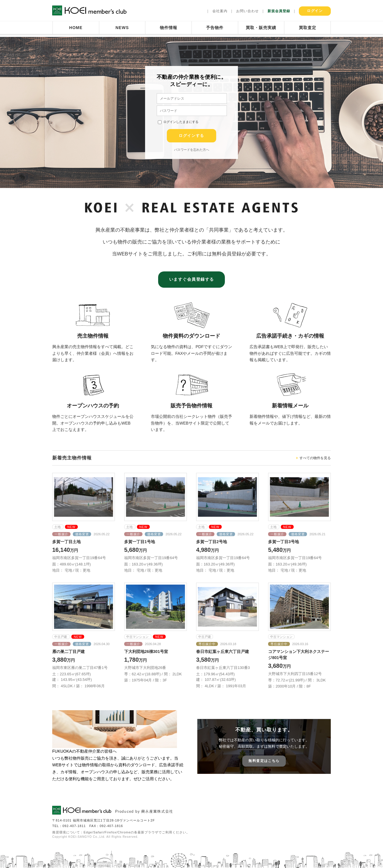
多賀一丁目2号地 (212, 542)
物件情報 (169, 28)
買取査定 (308, 28)
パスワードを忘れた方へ (192, 150)
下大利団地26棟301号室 (146, 652)
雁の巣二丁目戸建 (68, 652)
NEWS (122, 28)
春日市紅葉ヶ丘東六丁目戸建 (223, 652)
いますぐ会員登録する (192, 279)
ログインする (191, 136)
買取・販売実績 (261, 28)
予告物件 (215, 28)
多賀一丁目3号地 (283, 542)
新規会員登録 (279, 11)
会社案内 (220, 11)
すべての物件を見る (315, 458)
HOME (76, 28)
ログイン (315, 11)
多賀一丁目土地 (66, 542)
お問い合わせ (247, 11)
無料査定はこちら (264, 761)
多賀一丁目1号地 (140, 542)
